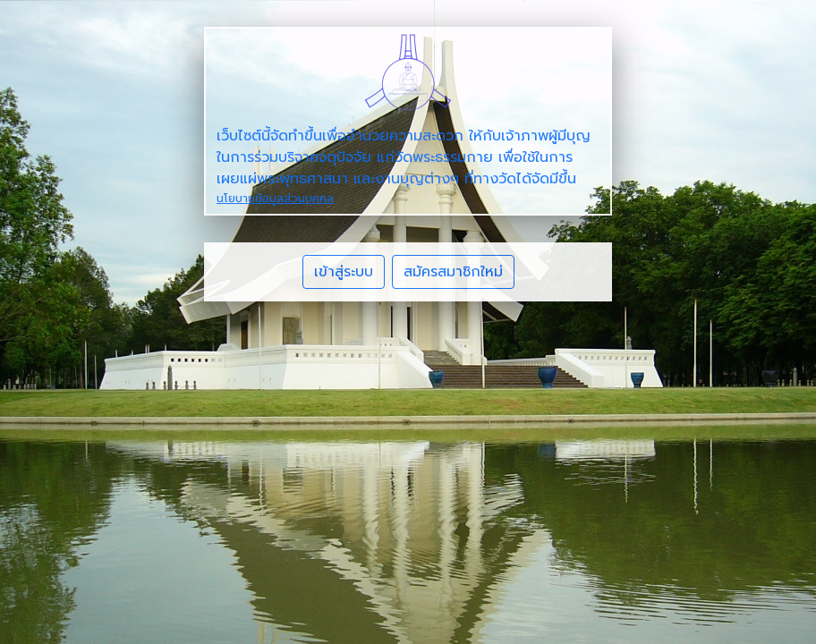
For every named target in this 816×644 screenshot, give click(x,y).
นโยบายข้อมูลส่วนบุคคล (275, 198)
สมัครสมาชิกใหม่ (453, 272)
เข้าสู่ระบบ (344, 272)
